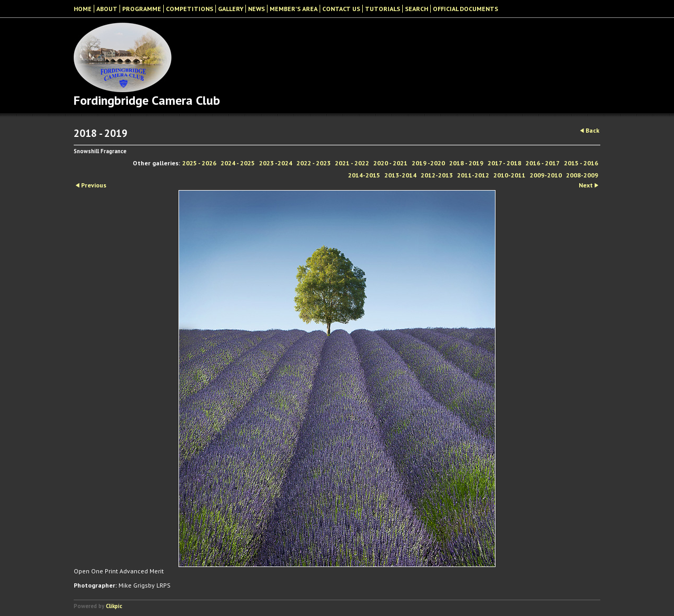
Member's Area (294, 9)
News (256, 9)
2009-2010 (546, 175)
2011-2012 (473, 175)
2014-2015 (364, 175)
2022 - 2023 (314, 163)
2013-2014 (400, 175)
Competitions (190, 9)
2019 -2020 (428, 163)
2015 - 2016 (581, 163)
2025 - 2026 (199, 163)
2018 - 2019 (466, 163)
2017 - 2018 (504, 163)
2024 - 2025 (238, 163)
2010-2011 (509, 175)
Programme (142, 9)
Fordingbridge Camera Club (147, 100)
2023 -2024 (276, 163)
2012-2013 (437, 175)
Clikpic (114, 606)
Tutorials (383, 9)
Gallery (231, 9)
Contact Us (341, 9)
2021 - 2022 (352, 163)
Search (417, 9)
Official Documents (465, 9)
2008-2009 (582, 175)
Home (83, 9)
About (107, 9)
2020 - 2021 (390, 163)
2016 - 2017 (543, 163)
